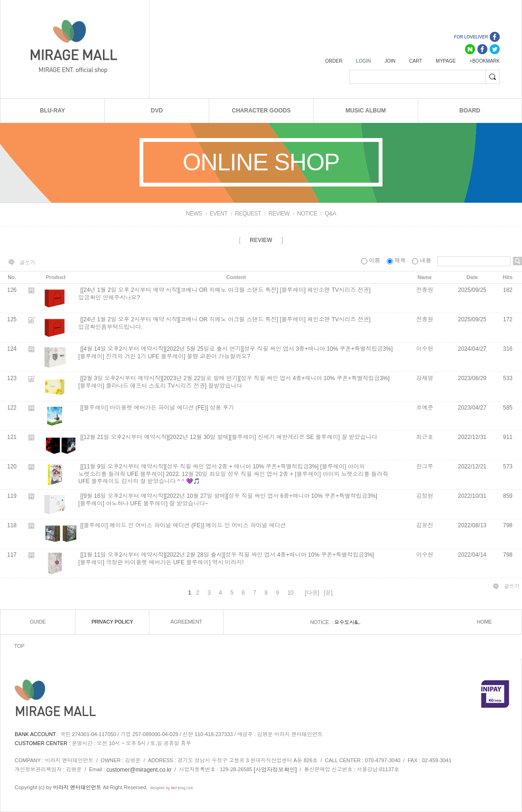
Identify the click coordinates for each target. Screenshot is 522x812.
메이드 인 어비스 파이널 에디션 (246, 526)
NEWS (194, 214)
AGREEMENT (186, 622)
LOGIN (363, 61)
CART (415, 61)
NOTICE (307, 214)
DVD (157, 111)
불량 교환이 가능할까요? (219, 356)
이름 (372, 261)
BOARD (470, 111)
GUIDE (38, 622)
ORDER (334, 61)
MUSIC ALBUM (366, 111)
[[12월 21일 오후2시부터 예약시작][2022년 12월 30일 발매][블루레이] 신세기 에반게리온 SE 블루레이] (210, 438)
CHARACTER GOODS (261, 111)
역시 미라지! (228, 562)
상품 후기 (222, 408)
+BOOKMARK (485, 61)
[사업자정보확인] (275, 770)
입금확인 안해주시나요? (109, 298)
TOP (19, 646)
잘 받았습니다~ (188, 504)
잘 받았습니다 (359, 438)
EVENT (219, 214)
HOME (485, 622)
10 (290, 593)
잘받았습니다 (225, 386)
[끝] (328, 593)
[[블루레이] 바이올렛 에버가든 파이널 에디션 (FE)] (144, 408)
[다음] (312, 593)
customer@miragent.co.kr (139, 770)
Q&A (330, 214)
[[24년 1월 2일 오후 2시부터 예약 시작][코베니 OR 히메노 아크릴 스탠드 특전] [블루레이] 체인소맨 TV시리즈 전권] (225, 290)
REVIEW (279, 214)
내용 (422, 261)
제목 (397, 261)
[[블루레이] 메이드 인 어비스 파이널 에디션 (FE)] (142, 526)
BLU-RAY (52, 111)
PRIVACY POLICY (112, 622)
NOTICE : (322, 622)
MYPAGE (446, 61)
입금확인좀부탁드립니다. (110, 327)
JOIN (390, 61)
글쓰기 (27, 262)
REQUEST (248, 214)
